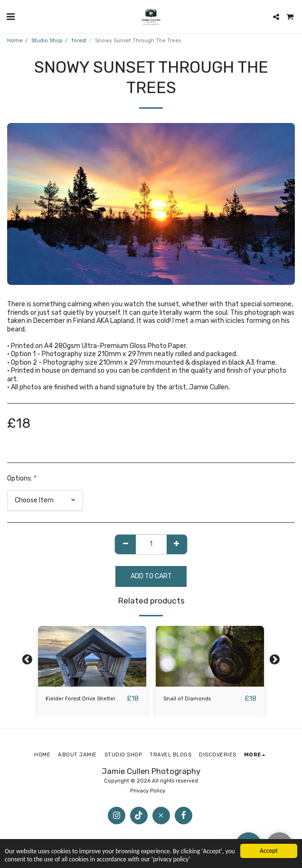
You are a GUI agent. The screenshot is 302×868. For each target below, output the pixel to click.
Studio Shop (47, 41)
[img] (92, 656)
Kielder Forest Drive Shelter (80, 699)
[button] (10, 17)
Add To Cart (151, 576)
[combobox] (45, 501)
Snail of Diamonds (187, 699)
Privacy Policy (148, 791)
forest (79, 41)
